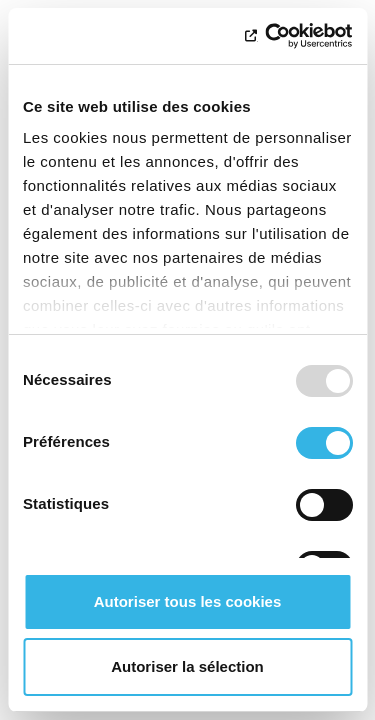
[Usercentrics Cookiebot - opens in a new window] (267, 36)
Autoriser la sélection (187, 666)
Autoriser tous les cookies (188, 601)
